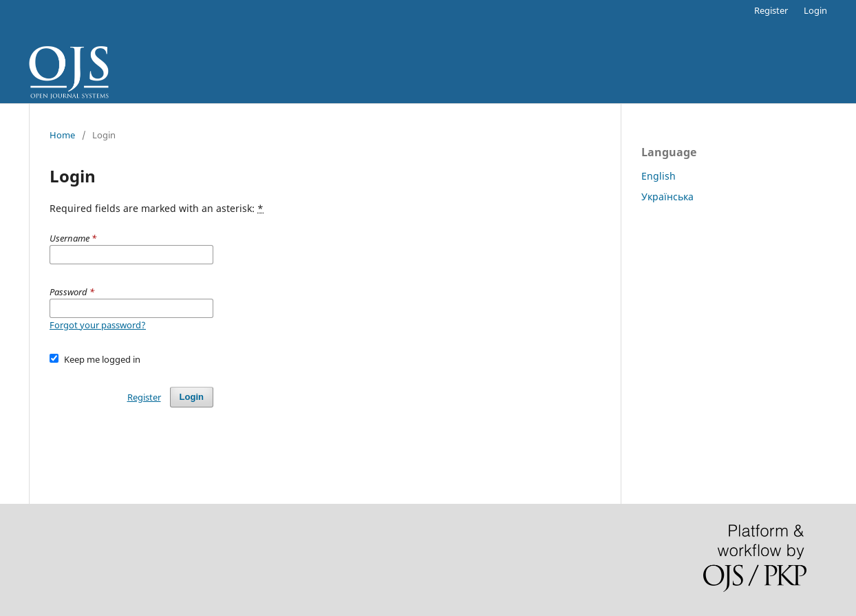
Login (815, 10)
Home (62, 135)
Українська (667, 197)
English (659, 176)
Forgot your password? (98, 325)
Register (771, 10)
